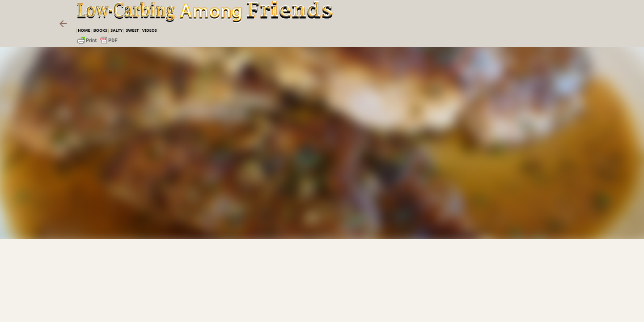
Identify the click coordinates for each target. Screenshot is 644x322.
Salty (117, 30)
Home (84, 30)
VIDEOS (150, 30)
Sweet (132, 30)
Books (100, 30)
